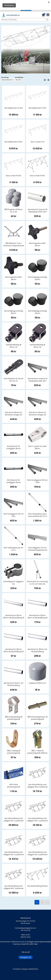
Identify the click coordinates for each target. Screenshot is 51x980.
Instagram (26, 957)
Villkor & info (26, 935)
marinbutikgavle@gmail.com (25, 930)
